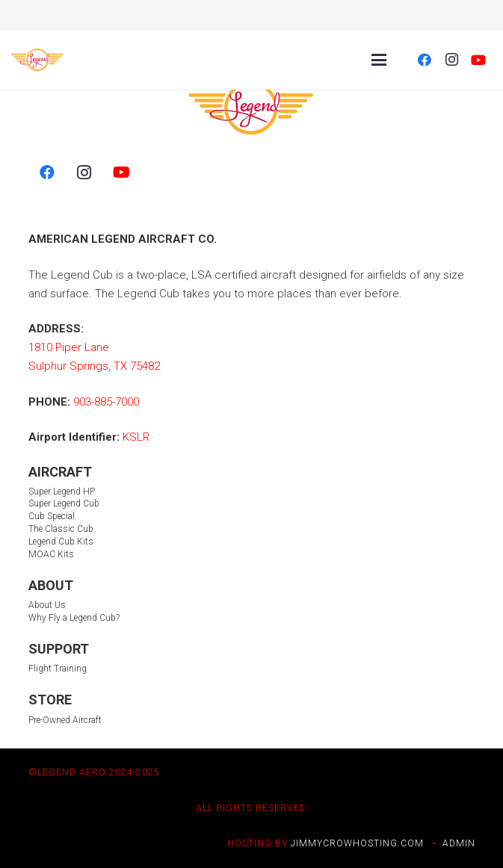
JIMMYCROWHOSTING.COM (357, 843)
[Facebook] (425, 60)
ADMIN (459, 843)
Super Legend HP (62, 492)
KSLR (136, 437)
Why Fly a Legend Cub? (74, 618)
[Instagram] (451, 60)
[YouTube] (478, 60)
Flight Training (58, 669)
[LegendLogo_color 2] (37, 60)
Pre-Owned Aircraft (65, 720)
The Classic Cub (61, 529)
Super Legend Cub (64, 503)
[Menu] (379, 60)
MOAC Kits (51, 554)
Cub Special (52, 516)
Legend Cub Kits (61, 542)
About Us (47, 605)
